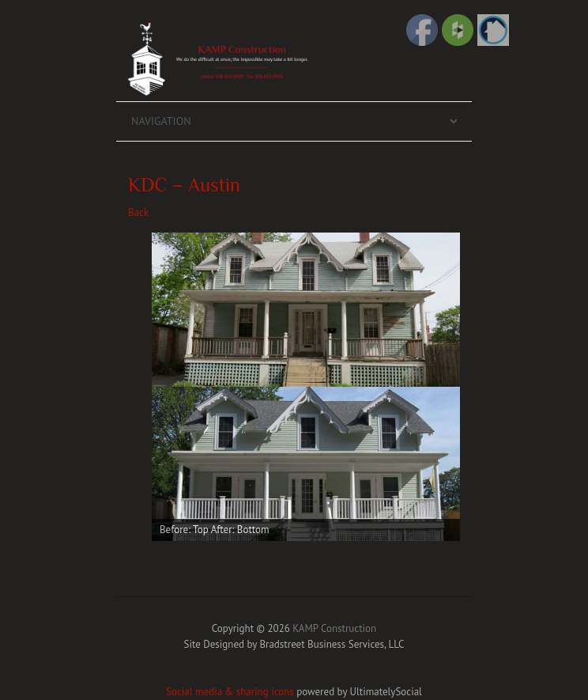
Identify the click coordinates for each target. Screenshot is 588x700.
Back (138, 212)
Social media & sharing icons (231, 692)
